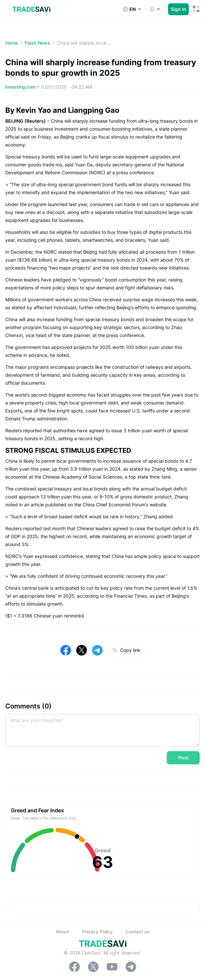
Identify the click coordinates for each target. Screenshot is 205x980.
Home (12, 43)
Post (183, 758)
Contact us (138, 932)
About (62, 932)
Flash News (37, 43)
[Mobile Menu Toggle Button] (196, 9)
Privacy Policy (97, 932)
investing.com (21, 87)
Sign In (178, 9)
